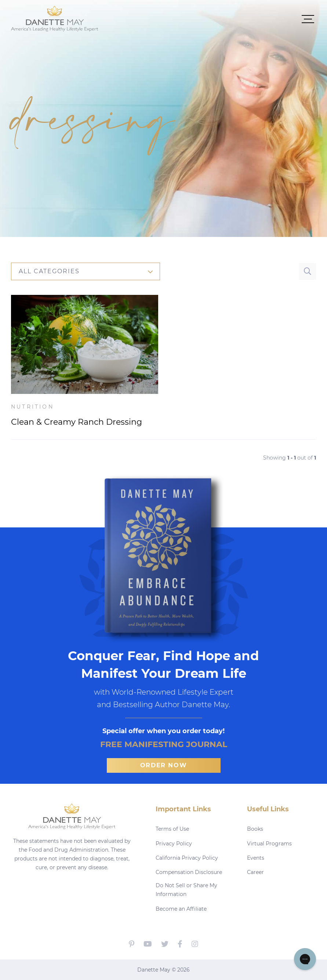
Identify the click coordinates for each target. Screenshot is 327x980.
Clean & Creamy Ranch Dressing (77, 422)
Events (256, 858)
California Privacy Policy (187, 858)
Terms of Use (172, 829)
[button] (207, 19)
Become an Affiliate (181, 909)
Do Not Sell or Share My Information (186, 890)
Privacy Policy (174, 844)
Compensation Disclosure (189, 872)
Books (255, 829)
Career (255, 872)
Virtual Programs (269, 844)
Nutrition (32, 407)
